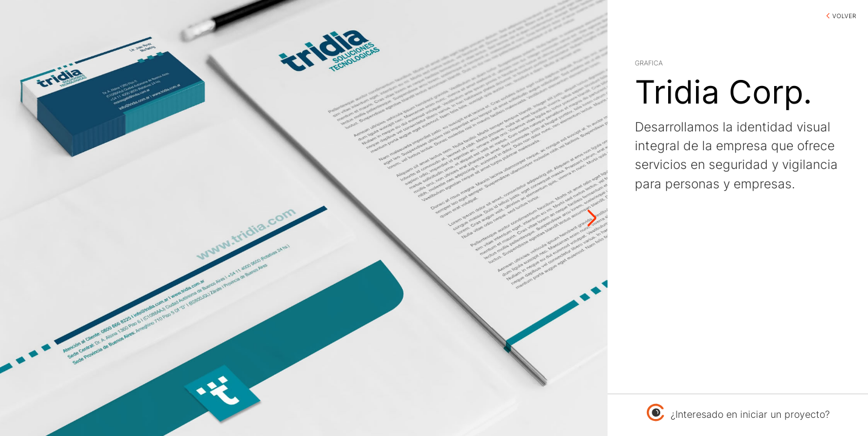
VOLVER (844, 16)
